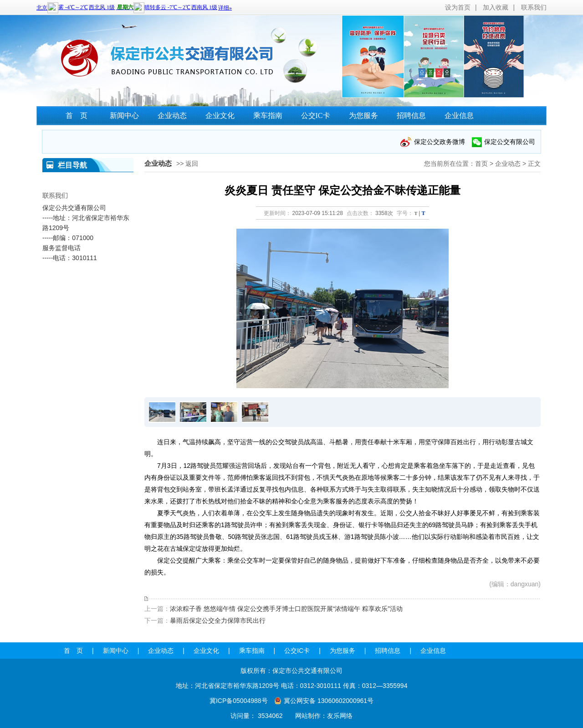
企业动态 (172, 115)
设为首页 (458, 7)
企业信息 (459, 115)
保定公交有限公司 (510, 142)
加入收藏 (496, 7)
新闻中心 (124, 115)
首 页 (77, 115)
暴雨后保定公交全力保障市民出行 (218, 620)
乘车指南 (268, 115)
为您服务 (363, 115)
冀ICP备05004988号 (239, 701)
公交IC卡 (316, 115)
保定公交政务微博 (440, 142)
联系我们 (534, 7)
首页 (481, 164)
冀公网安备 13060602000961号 (329, 701)
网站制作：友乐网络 (324, 716)
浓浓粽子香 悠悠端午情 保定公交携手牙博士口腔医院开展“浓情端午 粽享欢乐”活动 (286, 609)
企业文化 (220, 115)
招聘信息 (411, 115)
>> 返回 (187, 164)
